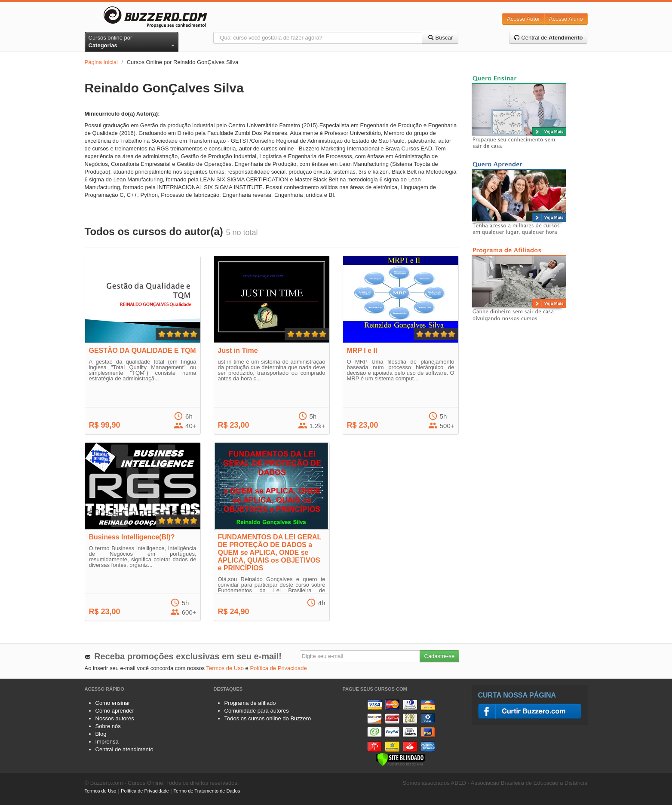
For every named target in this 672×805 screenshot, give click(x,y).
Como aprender (115, 711)
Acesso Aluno (566, 19)
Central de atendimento (124, 749)
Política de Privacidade (278, 668)
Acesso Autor (523, 19)
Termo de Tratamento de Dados (207, 791)
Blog (101, 734)
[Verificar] (400, 759)
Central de (548, 38)
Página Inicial (101, 62)
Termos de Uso (225, 668)
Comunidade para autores (257, 711)
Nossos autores (115, 718)
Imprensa (107, 742)
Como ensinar (113, 703)
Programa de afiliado (250, 703)
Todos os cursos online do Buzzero (268, 718)
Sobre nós (108, 726)
